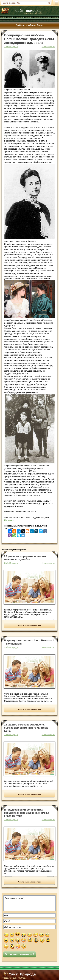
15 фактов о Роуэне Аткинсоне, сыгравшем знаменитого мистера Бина (26, 728)
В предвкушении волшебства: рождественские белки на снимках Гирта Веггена (27, 813)
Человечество (48, 47)
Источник (9, 520)
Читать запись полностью (29, 625)
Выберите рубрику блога (29, 25)
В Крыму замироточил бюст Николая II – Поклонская (29, 642)
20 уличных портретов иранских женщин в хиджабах (25, 558)
